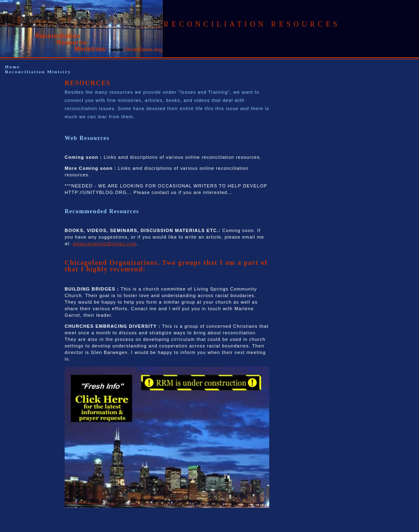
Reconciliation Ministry (38, 72)
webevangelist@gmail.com (105, 243)
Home (12, 67)
